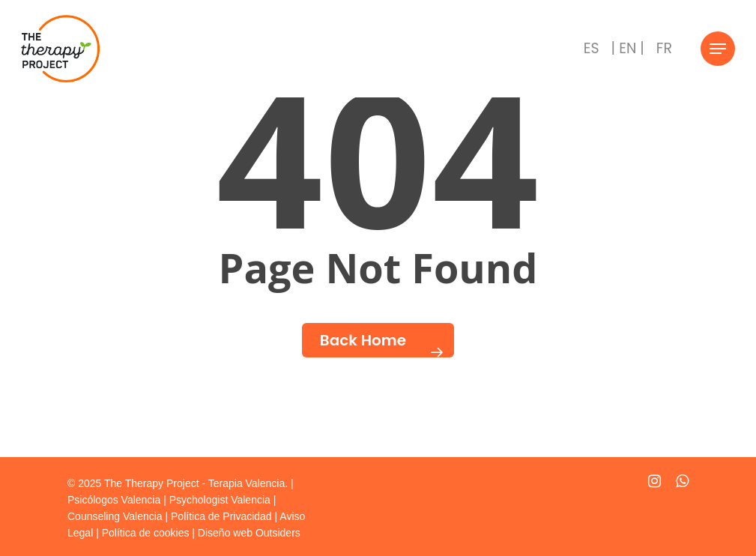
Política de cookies (146, 533)
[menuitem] (592, 49)
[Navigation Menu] (718, 49)
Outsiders (278, 533)
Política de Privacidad (221, 516)
